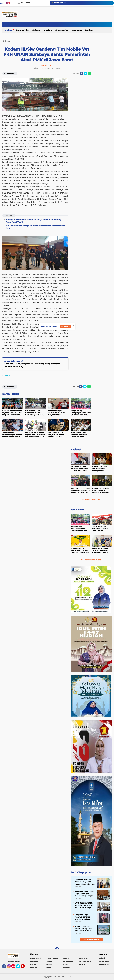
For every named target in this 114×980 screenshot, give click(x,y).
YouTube (24, 967)
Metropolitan (63, 30)
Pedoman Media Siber (106, 965)
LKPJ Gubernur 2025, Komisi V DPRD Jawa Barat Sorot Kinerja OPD (84, 905)
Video (10, 30)
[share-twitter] (85, 73)
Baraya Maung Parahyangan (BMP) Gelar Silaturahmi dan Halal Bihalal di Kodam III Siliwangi (80, 529)
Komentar (10, 73)
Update (65, 326)
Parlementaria (36, 958)
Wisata (65, 965)
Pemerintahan (52, 958)
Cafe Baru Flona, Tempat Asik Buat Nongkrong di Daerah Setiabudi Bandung (32, 365)
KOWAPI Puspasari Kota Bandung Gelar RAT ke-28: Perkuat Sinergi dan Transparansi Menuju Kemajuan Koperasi (84, 929)
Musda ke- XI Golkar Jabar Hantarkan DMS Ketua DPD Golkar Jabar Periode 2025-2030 (80, 551)
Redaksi (102, 958)
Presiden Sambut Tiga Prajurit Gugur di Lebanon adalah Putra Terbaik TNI (101, 490)
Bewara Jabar (23, 30)
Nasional (76, 450)
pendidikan (35, 961)
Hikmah (37, 30)
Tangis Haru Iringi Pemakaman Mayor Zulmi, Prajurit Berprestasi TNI (100, 529)
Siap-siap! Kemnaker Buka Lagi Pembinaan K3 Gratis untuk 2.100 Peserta (79, 469)
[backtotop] (57, 949)
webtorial (66, 968)
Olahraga (78, 30)
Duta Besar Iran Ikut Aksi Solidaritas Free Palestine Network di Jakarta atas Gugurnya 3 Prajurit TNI (80, 490)
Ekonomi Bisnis (85, 961)
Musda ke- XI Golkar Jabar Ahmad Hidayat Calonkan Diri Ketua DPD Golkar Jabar (101, 551)
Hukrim (49, 30)
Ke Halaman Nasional (91, 500)
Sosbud (90, 30)
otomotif (34, 968)
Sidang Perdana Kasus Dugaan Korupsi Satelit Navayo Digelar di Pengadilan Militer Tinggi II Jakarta (84, 894)
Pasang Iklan (104, 961)
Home (7, 3)
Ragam (7, 375)
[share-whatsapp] (90, 73)
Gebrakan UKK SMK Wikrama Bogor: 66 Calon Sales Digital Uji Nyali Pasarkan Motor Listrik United (84, 882)
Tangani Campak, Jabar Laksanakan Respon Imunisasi (82, 917)
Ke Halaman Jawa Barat (91, 560)
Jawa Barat (77, 510)
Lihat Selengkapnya (91, 940)
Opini (49, 968)
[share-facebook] (81, 73)
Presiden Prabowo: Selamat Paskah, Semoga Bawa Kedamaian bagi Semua (102, 469)
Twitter (19, 967)
